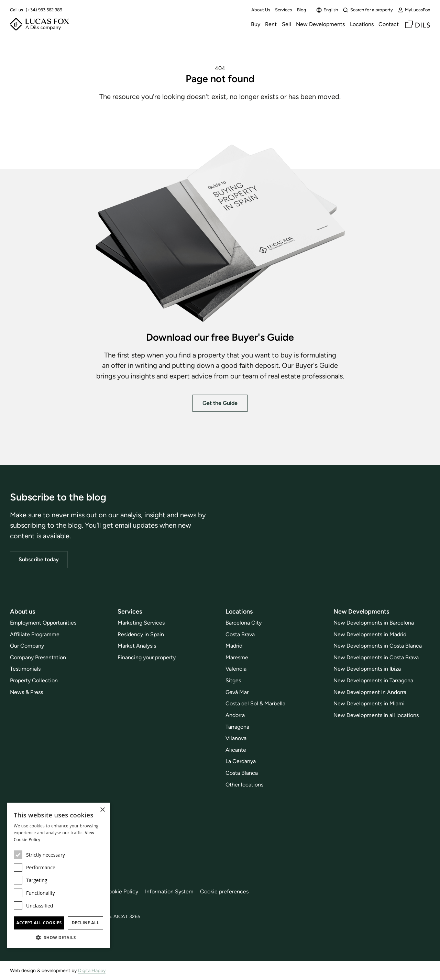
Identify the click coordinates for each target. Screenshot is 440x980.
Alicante (236, 750)
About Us (261, 10)
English (327, 10)
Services (283, 10)
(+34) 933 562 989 (44, 10)
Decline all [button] (86, 923)
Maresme (237, 657)
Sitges (233, 680)
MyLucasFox (414, 10)
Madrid (234, 646)
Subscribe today (39, 559)
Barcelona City (244, 623)
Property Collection (34, 680)
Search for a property (368, 10)
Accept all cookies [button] (39, 923)
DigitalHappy (92, 970)
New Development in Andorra (370, 692)
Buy (256, 24)
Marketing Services (141, 623)
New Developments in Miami (369, 703)
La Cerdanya (241, 761)
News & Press (26, 692)
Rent (271, 24)
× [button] (102, 810)
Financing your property (147, 657)
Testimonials (25, 669)
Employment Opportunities (43, 623)
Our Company (27, 646)
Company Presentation (38, 657)
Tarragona (237, 727)
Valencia (236, 669)
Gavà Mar (237, 692)
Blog (302, 10)
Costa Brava (240, 634)
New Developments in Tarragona (373, 680)
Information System (169, 891)
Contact (389, 24)
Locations (362, 24)
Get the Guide (220, 403)
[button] (58, 937)
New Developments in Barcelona (374, 623)
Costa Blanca (242, 773)
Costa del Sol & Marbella (255, 703)
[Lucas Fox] (39, 24)
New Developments (320, 24)
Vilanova (236, 738)
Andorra (235, 715)
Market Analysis (137, 646)
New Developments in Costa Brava (376, 657)
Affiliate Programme (35, 634)
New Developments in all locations (376, 715)
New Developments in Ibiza (367, 669)
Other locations (244, 785)
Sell (287, 24)
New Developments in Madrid (370, 634)
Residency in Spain (141, 634)
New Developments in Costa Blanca (378, 646)
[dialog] (58, 875)
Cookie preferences (224, 891)
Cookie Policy (121, 891)
